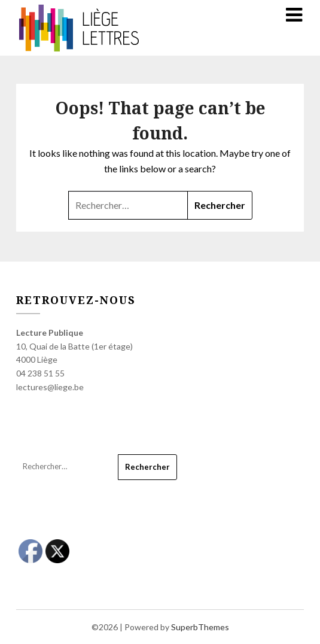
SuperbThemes (200, 627)
